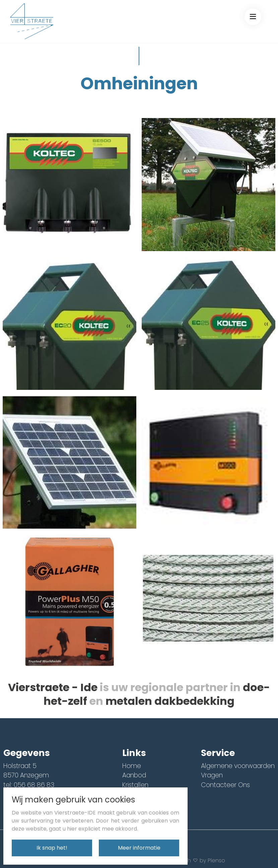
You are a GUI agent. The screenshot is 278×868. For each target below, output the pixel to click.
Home (132, 766)
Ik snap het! (52, 848)
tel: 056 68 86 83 (29, 785)
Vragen (212, 775)
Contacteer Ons (225, 785)
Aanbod (134, 775)
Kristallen (135, 785)
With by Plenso (202, 860)
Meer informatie (139, 848)
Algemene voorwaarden (238, 766)
